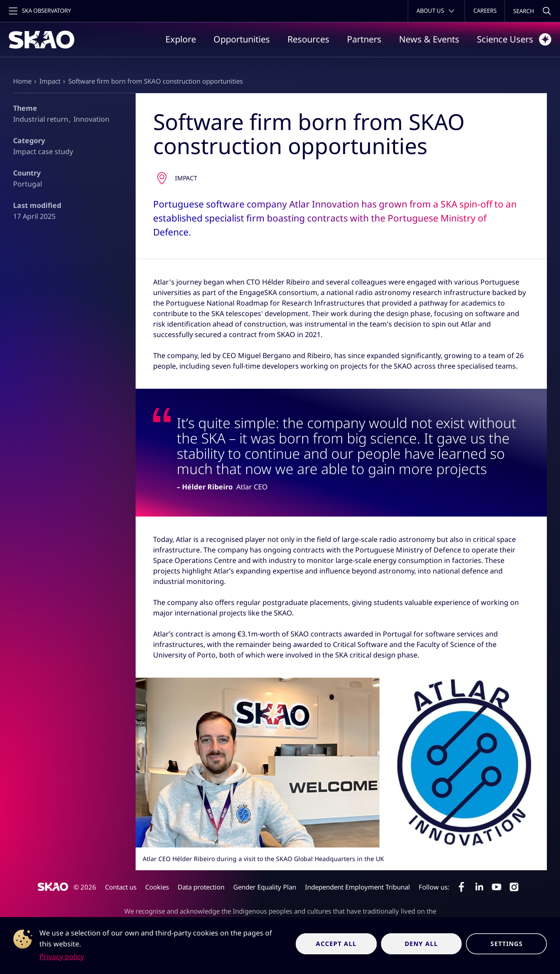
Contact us (121, 887)
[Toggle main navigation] (39, 11)
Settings (507, 944)
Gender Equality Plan (265, 887)
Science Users (514, 39)
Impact (50, 81)
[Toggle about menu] (436, 11)
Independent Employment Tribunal (357, 887)
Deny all (421, 944)
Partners (364, 39)
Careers (485, 11)
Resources (308, 39)
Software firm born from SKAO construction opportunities (156, 81)
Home (22, 81)
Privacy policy (62, 956)
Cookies (157, 887)
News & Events (429, 39)
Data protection (201, 887)
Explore (181, 39)
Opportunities (242, 39)
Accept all (336, 944)
